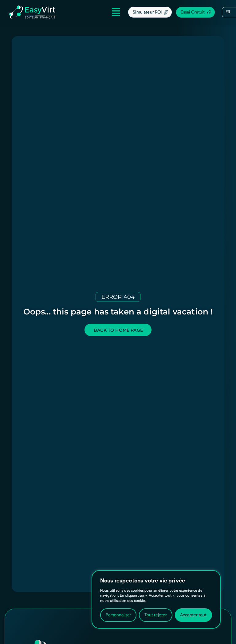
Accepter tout (193, 615)
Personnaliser (118, 615)
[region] (156, 599)
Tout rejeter (156, 615)
